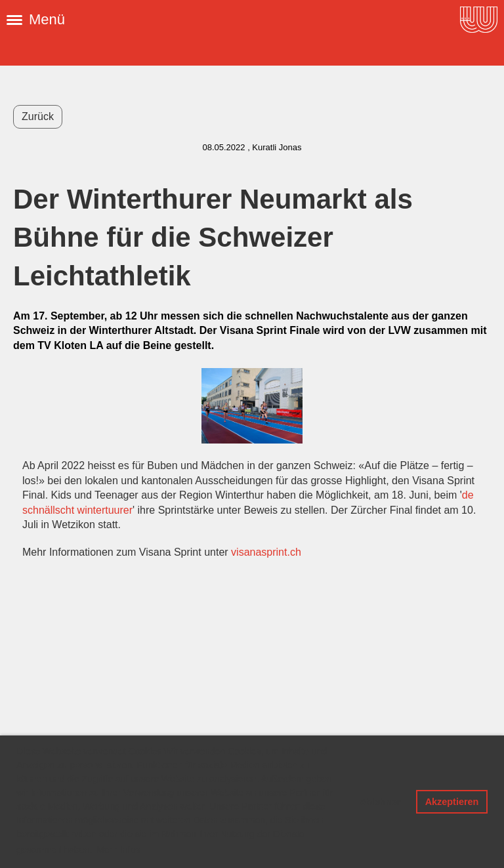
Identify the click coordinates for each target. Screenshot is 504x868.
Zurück (38, 116)
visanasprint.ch (266, 552)
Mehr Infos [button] (118, 850)
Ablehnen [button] (381, 802)
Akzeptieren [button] (452, 802)
